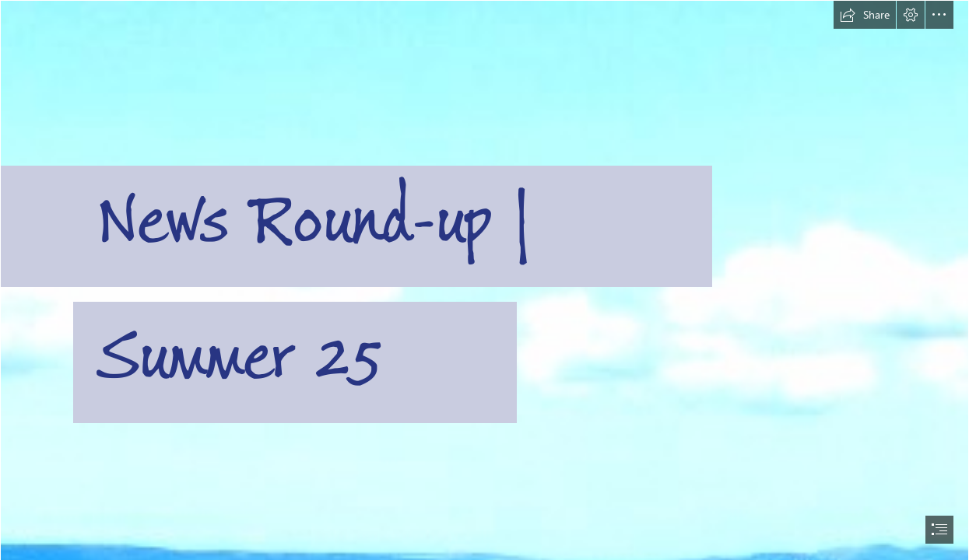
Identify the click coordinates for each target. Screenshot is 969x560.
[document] (484, 280)
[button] (865, 15)
